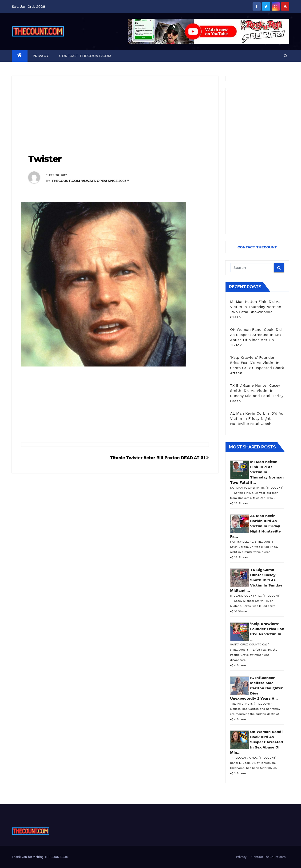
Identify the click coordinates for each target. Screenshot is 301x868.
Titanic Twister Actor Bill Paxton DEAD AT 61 (159, 458)
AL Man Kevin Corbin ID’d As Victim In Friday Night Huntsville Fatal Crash (257, 419)
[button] (286, 56)
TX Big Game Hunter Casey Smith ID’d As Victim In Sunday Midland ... (256, 580)
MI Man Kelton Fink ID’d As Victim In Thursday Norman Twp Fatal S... (257, 472)
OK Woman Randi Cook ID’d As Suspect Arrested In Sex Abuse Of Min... (257, 742)
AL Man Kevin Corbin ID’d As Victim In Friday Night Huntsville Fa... (256, 526)
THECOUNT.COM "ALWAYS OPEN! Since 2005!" (90, 181)
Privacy (41, 56)
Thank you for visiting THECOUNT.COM (40, 857)
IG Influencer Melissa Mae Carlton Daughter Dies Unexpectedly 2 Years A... (257, 688)
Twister (45, 159)
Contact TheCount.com (85, 56)
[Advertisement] (115, 113)
